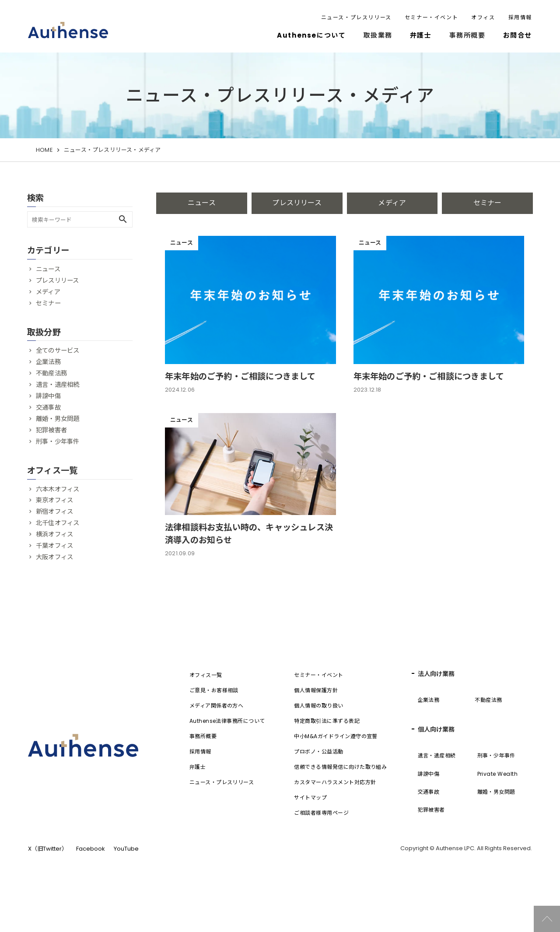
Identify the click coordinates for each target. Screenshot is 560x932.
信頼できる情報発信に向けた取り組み (340, 793)
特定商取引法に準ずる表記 (327, 747)
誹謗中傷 (48, 396)
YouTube (126, 875)
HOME (44, 150)
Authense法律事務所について (227, 747)
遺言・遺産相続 (58, 385)
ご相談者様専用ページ (321, 839)
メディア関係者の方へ (217, 732)
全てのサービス (58, 350)
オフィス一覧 (206, 701)
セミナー (488, 203)
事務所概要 (203, 762)
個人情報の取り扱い (318, 732)
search (123, 219)
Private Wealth (498, 800)
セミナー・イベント (431, 17)
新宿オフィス (54, 512)
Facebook (91, 875)
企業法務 (48, 362)
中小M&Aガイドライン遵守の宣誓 (336, 762)
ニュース (202, 203)
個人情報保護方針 (316, 717)
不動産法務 (51, 373)
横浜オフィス (54, 534)
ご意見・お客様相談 (214, 717)
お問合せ (518, 35)
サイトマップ (310, 824)
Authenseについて (311, 35)
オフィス (483, 17)
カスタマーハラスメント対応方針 (335, 808)
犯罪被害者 (51, 430)
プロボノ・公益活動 (318, 778)
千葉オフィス (54, 546)
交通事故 (48, 407)
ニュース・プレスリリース (356, 17)
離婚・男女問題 (58, 419)
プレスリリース (297, 203)
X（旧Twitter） (48, 875)
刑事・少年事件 (58, 441)
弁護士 (421, 35)
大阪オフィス (54, 557)
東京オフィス (54, 500)
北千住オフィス (58, 523)
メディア (392, 203)
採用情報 (520, 17)
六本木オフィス (58, 489)
